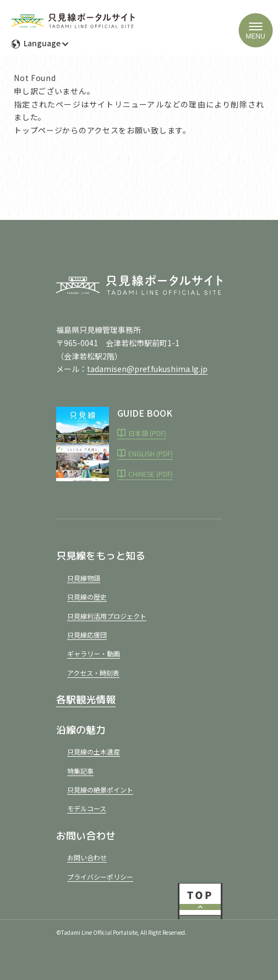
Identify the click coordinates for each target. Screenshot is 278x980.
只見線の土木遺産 (94, 752)
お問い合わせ (87, 857)
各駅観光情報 (86, 700)
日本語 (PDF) (147, 433)
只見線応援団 (87, 635)
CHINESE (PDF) (151, 474)
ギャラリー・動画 (94, 653)
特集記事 (80, 771)
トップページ (38, 130)
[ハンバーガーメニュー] (255, 30)
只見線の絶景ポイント (100, 790)
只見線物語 (84, 578)
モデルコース (87, 808)
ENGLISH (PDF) (151, 453)
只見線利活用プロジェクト (107, 616)
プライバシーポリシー (100, 877)
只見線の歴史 (87, 597)
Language (41, 43)
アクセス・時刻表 (93, 673)
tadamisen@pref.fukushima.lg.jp (147, 369)
